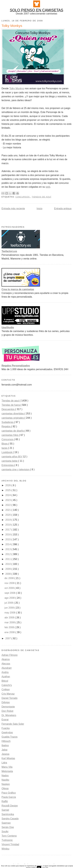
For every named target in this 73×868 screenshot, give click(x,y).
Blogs (5, 444)
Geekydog (7, 733)
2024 (8, 495)
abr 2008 (10, 618)
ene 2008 (10, 632)
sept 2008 (10, 593)
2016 (8, 535)
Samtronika (8, 814)
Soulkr (5, 831)
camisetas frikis (10, 435)
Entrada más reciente (13, 209)
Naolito (5, 780)
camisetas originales (13, 418)
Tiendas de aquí (42, 197)
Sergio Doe (8, 827)
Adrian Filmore (10, 655)
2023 (8, 500)
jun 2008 (10, 608)
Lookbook (7, 452)
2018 (8, 525)
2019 (8, 520)
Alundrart (7, 668)
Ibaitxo (5, 745)
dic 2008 (9, 578)
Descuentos (8, 409)
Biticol (5, 681)
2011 (8, 559)
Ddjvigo (6, 702)
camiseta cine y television (16, 470)
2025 (8, 490)
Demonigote (8, 707)
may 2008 (10, 613)
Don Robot (7, 711)
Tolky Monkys (17, 88)
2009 (8, 569)
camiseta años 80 (12, 457)
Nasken (6, 784)
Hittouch (6, 741)
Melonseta (7, 771)
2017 (8, 530)
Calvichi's (7, 685)
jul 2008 (9, 603)
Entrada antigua (63, 209)
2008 (8, 574)
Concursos (23, 197)
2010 (8, 564)
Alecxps (6, 664)
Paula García (9, 797)
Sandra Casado (10, 819)
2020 (8, 515)
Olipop (5, 788)
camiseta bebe (10, 461)
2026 (8, 485)
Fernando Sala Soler (13, 724)
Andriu (5, 672)
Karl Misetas (8, 758)
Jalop (4, 750)
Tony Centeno (9, 836)
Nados (5, 776)
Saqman (6, 823)
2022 (8, 505)
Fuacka (6, 728)
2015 (8, 539)
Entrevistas (8, 465)
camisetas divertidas (13, 414)
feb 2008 (10, 627)
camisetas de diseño (13, 431)
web (48, 187)
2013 (8, 549)
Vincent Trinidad (10, 844)
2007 (8, 638)
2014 (8, 544)
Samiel (5, 810)
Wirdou (5, 849)
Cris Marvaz (8, 694)
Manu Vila (7, 767)
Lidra (4, 763)
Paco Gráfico (9, 793)
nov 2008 (10, 583)
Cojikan (6, 689)
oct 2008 (10, 588)
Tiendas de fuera (11, 405)
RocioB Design (10, 806)
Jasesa (5, 754)
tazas (5, 448)
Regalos (6, 426)
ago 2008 (10, 598)
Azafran (6, 677)
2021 (8, 510)
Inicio (39, 209)
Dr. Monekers (9, 715)
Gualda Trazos (10, 737)
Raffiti (5, 801)
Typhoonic (7, 840)
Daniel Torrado (10, 698)
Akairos (6, 659)
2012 (8, 554)
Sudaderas (8, 422)
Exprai (5, 720)
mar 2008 (10, 622)
